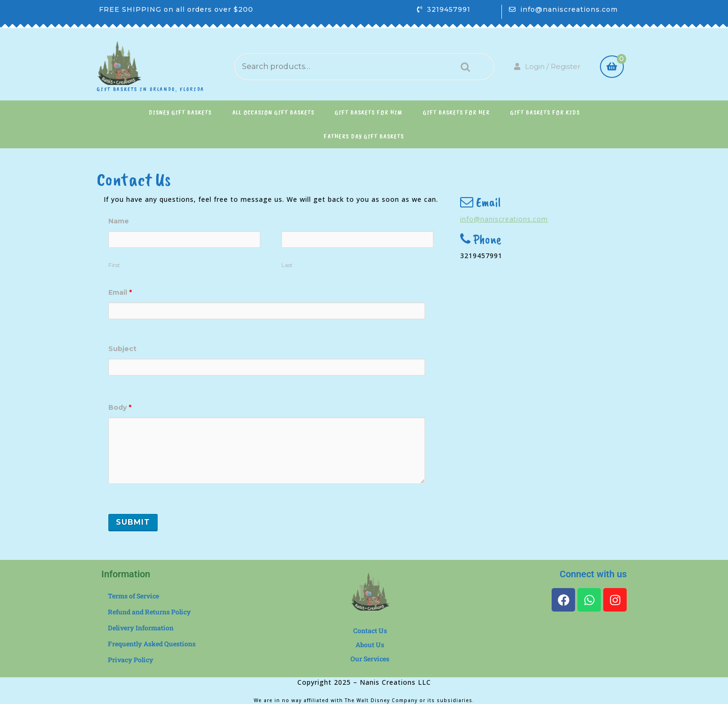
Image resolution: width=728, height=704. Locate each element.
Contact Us (370, 631)
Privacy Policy (131, 660)
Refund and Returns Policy (149, 612)
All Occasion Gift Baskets (273, 112)
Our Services (370, 659)
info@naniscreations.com (569, 9)
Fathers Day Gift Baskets (364, 136)
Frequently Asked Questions (152, 644)
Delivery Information (141, 628)
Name (119, 221)
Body (120, 407)
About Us (370, 645)
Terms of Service (133, 596)
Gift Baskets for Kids (545, 112)
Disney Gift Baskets (180, 112)
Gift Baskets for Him (369, 112)
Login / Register (547, 66)
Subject (122, 349)
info (467, 219)
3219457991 (449, 9)
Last (287, 265)
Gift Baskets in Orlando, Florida (151, 89)
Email (120, 292)
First (114, 265)
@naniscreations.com (511, 219)
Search (463, 67)
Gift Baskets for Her (456, 112)
